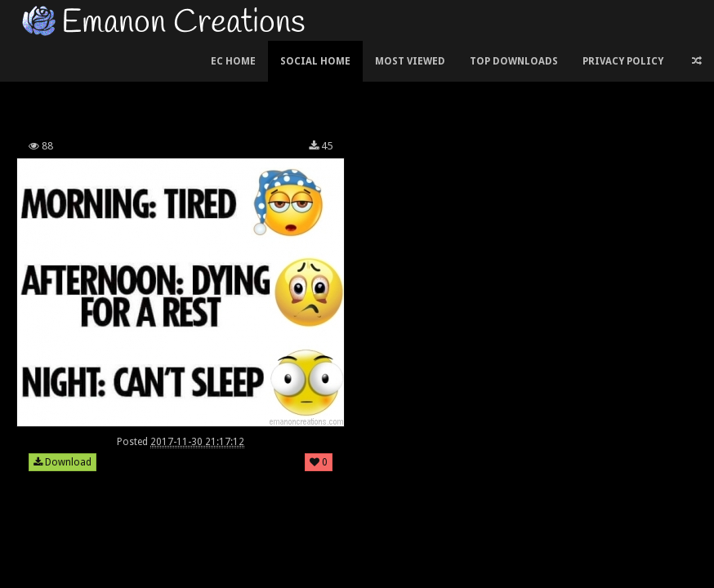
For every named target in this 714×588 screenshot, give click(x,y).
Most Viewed (410, 61)
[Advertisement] (357, 85)
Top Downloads (514, 61)
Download (62, 462)
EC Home (233, 61)
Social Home (315, 61)
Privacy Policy (623, 61)
